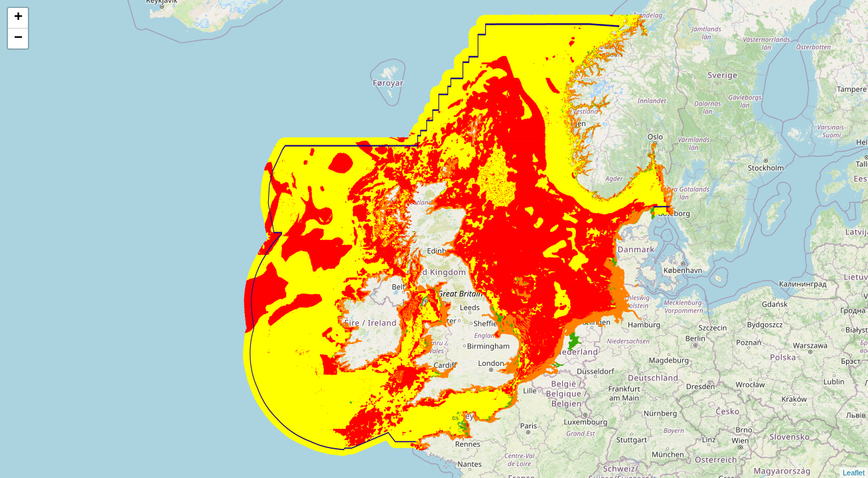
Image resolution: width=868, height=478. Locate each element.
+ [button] (18, 18)
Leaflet (854, 473)
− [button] (18, 39)
